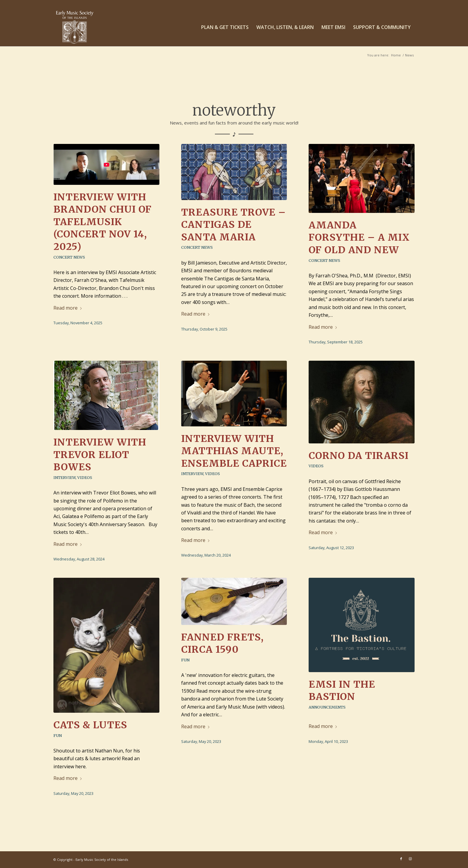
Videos (85, 477)
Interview (64, 477)
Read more (68, 308)
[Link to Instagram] (410, 859)
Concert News (69, 257)
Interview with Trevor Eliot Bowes (100, 455)
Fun (58, 735)
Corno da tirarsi (359, 456)
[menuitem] (225, 27)
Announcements (327, 707)
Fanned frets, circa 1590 (222, 643)
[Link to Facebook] (401, 859)
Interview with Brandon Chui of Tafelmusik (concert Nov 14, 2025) (103, 222)
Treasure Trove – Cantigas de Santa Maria (234, 225)
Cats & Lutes (90, 725)
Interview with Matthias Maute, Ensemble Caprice (234, 451)
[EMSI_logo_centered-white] (75, 27)
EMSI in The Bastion (342, 691)
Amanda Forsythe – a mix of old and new (359, 238)
